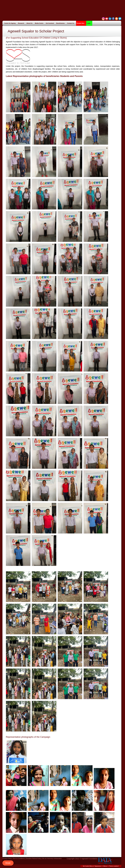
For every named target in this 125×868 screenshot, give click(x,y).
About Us (30, 23)
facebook (113, 19)
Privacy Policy (7, 858)
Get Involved (51, 23)
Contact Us (71, 23)
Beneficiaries (61, 23)
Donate (8, 863)
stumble (107, 19)
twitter (120, 19)
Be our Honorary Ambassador (52, 858)
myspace (103, 19)
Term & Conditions (19, 858)
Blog (117, 19)
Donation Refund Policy (34, 858)
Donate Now (81, 23)
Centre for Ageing (11, 23)
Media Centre (40, 23)
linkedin (110, 19)
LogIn (89, 23)
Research (22, 23)
